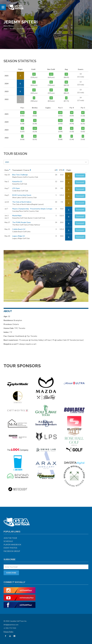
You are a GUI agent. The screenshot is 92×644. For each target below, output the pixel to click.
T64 (60, 120)
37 (34, 90)
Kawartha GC (17, 181)
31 (34, 74)
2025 (46, 162)
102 (22, 113)
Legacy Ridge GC (19, 236)
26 (35, 136)
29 (51, 90)
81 (51, 82)
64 (72, 113)
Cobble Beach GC (19, 229)
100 (60, 113)
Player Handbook (12, 545)
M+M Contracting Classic (22, 195)
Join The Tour (10, 538)
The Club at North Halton (22, 202)
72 (35, 120)
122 (51, 74)
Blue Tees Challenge (20, 175)
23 (72, 120)
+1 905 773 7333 (10, 628)
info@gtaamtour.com (11, 625)
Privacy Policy (8, 632)
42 (72, 128)
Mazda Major (17, 215)
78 (22, 128)
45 (66, 90)
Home (5, 29)
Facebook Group (12, 551)
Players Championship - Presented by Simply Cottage (32, 209)
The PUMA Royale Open (21, 222)
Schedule (8, 541)
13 (34, 82)
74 (66, 74)
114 (35, 128)
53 (22, 120)
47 (83, 113)
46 (66, 82)
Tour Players (21, 29)
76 (60, 128)
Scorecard (80, 175)
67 (35, 113)
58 (83, 120)
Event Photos (10, 548)
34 (51, 98)
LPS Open (16, 188)
